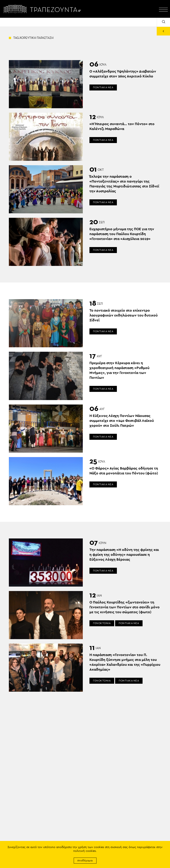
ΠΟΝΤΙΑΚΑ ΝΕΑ (103, 87)
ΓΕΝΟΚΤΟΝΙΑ (102, 623)
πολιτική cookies (85, 851)
